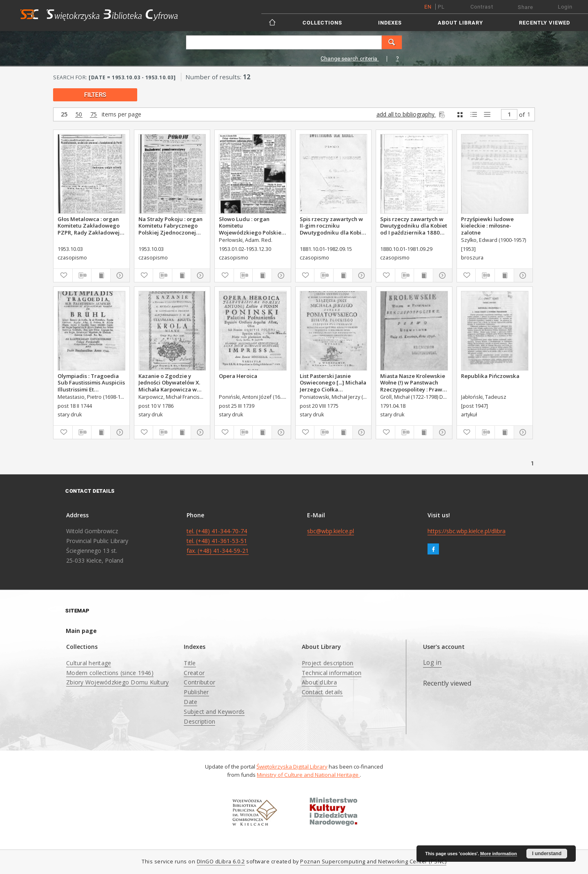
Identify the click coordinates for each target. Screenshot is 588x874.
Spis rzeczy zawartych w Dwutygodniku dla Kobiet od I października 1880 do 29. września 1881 (414, 226)
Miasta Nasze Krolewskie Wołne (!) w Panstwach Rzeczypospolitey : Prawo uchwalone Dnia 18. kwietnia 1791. (413, 382)
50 (79, 115)
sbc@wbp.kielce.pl (331, 531)
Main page (81, 631)
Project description (328, 663)
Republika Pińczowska (490, 376)
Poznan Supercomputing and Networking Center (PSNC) (373, 862)
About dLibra (319, 682)
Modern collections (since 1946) (110, 673)
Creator (194, 673)
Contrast (482, 7)
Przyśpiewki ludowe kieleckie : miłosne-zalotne (487, 226)
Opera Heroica (238, 376)
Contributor (199, 682)
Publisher (196, 692)
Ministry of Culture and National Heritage (308, 775)
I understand (547, 854)
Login (565, 7)
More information (499, 854)
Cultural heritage (89, 663)
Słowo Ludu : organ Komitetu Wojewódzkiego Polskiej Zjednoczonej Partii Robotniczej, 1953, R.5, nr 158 (252, 226)
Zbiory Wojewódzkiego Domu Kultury (117, 682)
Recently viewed (545, 23)
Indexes (390, 23)
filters (95, 95)
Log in (432, 663)
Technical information (332, 673)
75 (94, 115)
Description (199, 721)
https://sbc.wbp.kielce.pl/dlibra (467, 531)
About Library (460, 23)
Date (190, 702)
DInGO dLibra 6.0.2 (221, 862)
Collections (322, 23)
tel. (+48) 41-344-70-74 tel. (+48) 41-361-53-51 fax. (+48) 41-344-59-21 (218, 541)
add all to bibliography (411, 114)
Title (190, 663)
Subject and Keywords (214, 712)
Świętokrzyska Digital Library (292, 767)
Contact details (322, 692)
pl (441, 7)
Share (526, 7)
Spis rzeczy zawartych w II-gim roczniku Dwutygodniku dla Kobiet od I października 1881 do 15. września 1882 (333, 226)
